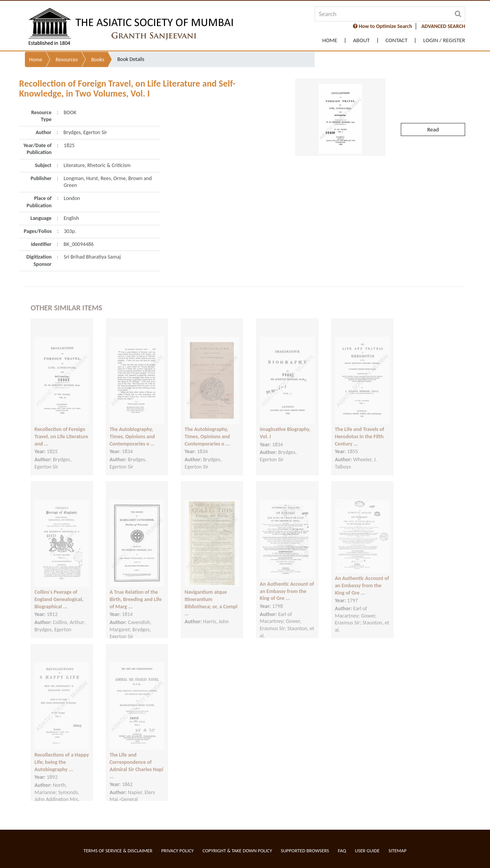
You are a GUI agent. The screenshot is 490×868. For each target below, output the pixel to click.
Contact (397, 40)
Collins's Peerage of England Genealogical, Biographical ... (59, 591)
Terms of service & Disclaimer (118, 851)
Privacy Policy (177, 851)
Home (330, 40)
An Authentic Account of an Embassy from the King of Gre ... (287, 583)
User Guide (367, 851)
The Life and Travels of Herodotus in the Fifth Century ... (360, 429)
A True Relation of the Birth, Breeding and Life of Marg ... (136, 591)
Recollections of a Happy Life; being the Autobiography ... (62, 754)
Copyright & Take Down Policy (237, 851)
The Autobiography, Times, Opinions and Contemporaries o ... (132, 429)
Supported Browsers (305, 851)
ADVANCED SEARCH (443, 26)
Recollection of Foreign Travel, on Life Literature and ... (61, 429)
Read (433, 113)
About (361, 40)
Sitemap (398, 851)
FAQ (342, 851)
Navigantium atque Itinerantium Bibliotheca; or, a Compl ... (211, 595)
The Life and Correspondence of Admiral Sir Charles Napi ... (136, 758)
